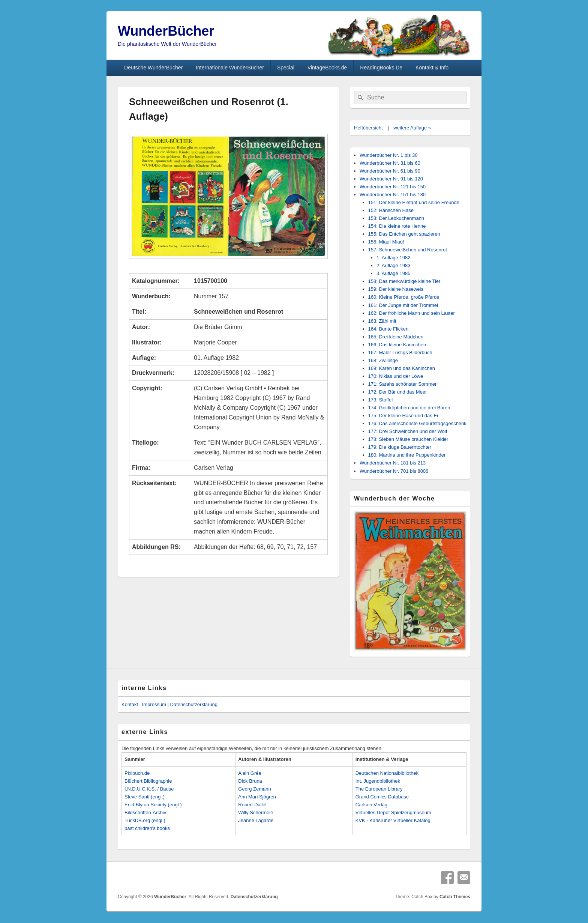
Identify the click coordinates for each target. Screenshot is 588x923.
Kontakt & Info (432, 68)
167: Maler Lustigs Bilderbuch (400, 353)
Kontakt (130, 704)
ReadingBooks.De (381, 68)
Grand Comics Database (382, 797)
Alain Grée (250, 773)
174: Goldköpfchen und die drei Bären (409, 408)
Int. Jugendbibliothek (378, 781)
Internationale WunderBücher (230, 68)
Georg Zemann (254, 789)
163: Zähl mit (382, 321)
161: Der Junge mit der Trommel (403, 305)
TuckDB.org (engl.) (145, 820)
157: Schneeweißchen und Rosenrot (408, 250)
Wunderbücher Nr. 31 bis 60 (390, 163)
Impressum (154, 704)
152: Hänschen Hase (391, 210)
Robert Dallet (252, 805)
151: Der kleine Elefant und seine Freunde (414, 202)
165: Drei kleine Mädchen (396, 337)
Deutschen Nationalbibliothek (387, 773)
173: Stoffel (381, 400)
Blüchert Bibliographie (148, 781)
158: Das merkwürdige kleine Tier (404, 281)
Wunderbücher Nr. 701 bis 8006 (394, 471)
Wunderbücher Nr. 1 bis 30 (388, 155)
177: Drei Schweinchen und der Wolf (408, 431)
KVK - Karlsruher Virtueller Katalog (393, 820)
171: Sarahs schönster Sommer (403, 384)
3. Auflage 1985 (393, 273)
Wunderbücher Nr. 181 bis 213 (393, 463)
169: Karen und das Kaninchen (402, 368)
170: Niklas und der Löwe (396, 376)
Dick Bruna (250, 781)
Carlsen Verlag (371, 805)
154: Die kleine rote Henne (397, 226)
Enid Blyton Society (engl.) (153, 805)
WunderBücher (166, 31)
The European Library (379, 789)
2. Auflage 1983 (393, 265)
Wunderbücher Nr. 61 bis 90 (390, 171)
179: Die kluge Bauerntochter (400, 447)
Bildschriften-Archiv (145, 813)
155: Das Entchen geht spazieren (404, 234)
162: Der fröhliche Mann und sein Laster (412, 313)
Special (286, 68)
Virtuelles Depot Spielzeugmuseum (393, 813)
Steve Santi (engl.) (145, 797)
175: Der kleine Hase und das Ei (403, 416)
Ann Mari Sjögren (257, 797)
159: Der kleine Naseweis (396, 289)
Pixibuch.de (137, 773)
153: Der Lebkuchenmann (396, 218)
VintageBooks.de (327, 68)
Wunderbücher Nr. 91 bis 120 (391, 179)
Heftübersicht (368, 128)
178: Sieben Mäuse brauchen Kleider (408, 439)
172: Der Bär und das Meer (398, 392)
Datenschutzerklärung (194, 704)
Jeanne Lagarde (256, 820)
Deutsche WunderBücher (153, 68)
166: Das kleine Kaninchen (397, 345)
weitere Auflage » (412, 128)
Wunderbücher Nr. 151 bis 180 (393, 195)
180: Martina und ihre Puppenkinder (407, 455)
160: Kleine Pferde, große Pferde (404, 297)
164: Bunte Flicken (388, 329)
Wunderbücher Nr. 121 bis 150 (393, 187)
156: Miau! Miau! (386, 242)
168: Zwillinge (383, 360)
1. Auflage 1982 (393, 258)
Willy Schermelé (256, 813)
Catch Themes (455, 897)
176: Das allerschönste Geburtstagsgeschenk (417, 423)
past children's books (147, 828)
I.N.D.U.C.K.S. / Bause (149, 789)
